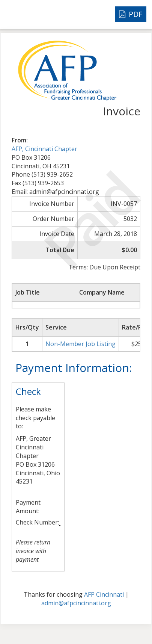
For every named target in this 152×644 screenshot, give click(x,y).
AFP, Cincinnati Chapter (44, 149)
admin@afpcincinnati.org (76, 603)
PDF (131, 14)
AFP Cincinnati (104, 594)
